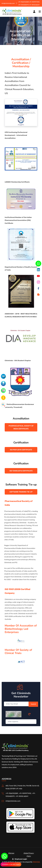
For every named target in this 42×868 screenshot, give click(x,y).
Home (19, 44)
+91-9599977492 (34, 2)
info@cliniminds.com (8, 3)
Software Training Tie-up (21, 492)
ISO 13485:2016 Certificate (21, 471)
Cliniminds (36, 862)
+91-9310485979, (24, 5)
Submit (33, 704)
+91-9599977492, (26, 793)
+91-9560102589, (24, 2)
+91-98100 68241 (22, 796)
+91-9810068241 (34, 5)
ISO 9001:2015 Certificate (21, 450)
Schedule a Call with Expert (11, 864)
